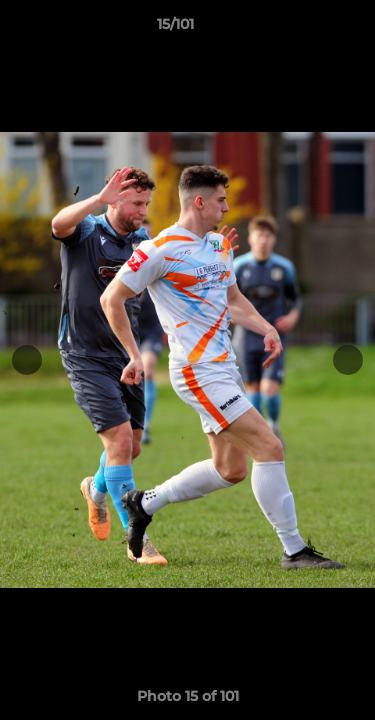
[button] (303, 29)
